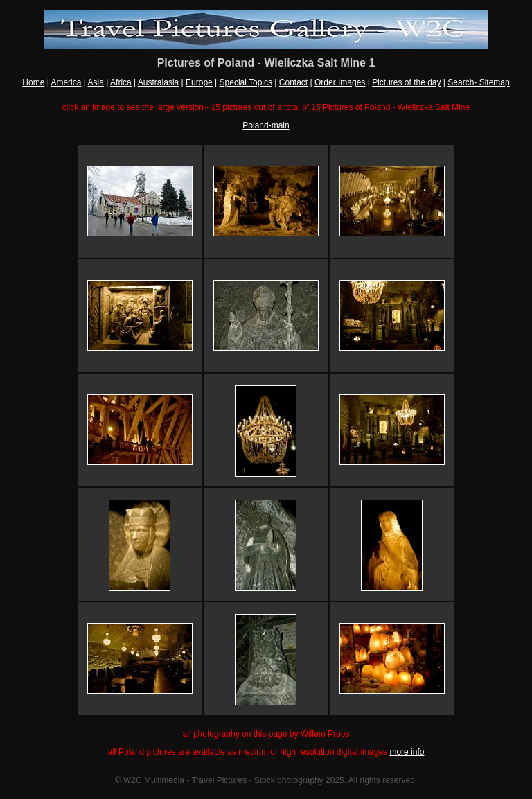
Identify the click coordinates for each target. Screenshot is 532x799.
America (66, 82)
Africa (121, 82)
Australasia (158, 82)
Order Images (340, 82)
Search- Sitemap (478, 82)
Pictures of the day (406, 82)
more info (407, 752)
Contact (293, 82)
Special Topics (246, 82)
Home (33, 82)
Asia (96, 82)
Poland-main (266, 125)
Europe (199, 82)
